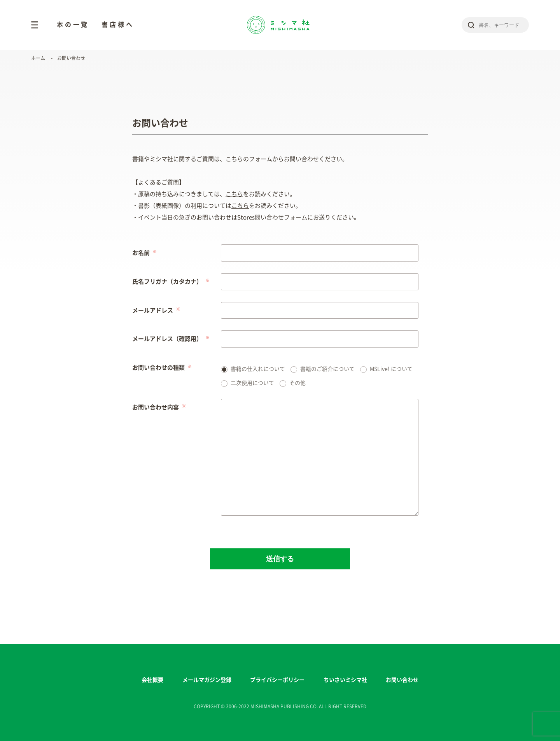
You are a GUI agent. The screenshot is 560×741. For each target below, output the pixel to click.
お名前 (141, 253)
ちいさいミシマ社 (345, 680)
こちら (234, 194)
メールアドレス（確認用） (167, 339)
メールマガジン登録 (207, 680)
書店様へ (118, 25)
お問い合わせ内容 (156, 407)
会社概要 (152, 680)
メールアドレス (153, 310)
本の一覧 (73, 25)
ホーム (38, 58)
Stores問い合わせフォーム (272, 217)
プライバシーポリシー (277, 680)
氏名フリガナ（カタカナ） (167, 282)
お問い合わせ (402, 680)
